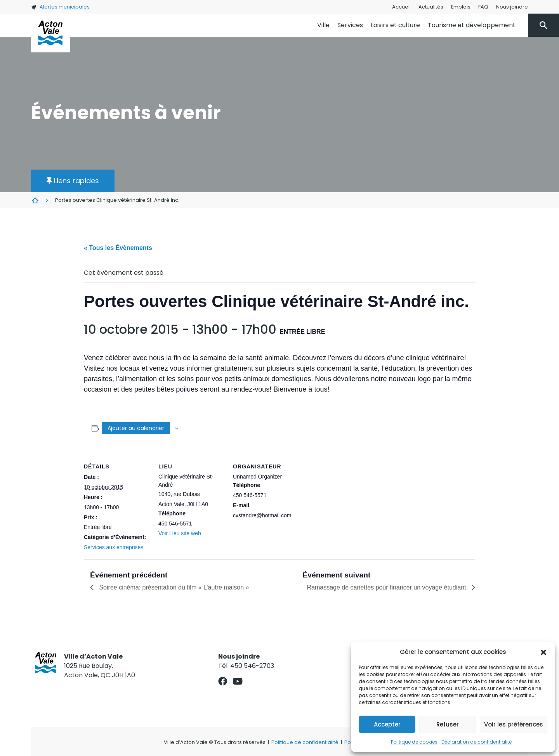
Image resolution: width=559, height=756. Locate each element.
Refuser (448, 724)
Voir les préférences (514, 724)
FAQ (483, 7)
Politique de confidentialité (305, 742)
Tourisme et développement (472, 25)
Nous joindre (512, 7)
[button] (543, 652)
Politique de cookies (414, 742)
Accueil (401, 7)
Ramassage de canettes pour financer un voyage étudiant (388, 587)
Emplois (461, 7)
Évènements (35, 200)
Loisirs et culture (395, 25)
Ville (323, 25)
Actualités (431, 7)
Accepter (387, 724)
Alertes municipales (60, 7)
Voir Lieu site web (180, 533)
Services (350, 25)
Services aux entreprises (114, 547)
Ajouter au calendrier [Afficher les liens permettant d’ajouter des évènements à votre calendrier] (136, 428)
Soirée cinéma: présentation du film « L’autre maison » (173, 587)
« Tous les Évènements (118, 248)
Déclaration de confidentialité (477, 742)
